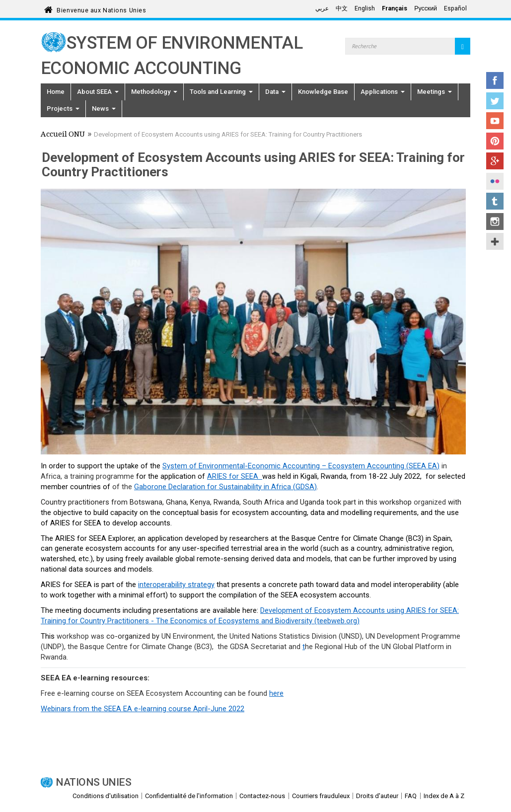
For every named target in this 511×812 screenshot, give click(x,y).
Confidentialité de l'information (189, 796)
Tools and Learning (221, 92)
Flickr (495, 181)
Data (275, 92)
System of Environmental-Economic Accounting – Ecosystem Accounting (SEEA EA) (301, 466)
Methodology (154, 92)
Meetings (435, 92)
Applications (383, 92)
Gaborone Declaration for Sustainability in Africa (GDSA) (225, 487)
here (276, 693)
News (104, 109)
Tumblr (495, 201)
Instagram (495, 221)
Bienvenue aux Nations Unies (101, 9)
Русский (426, 8)
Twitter (495, 101)
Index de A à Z (444, 796)
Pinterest (495, 141)
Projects (63, 109)
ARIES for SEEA (235, 476)
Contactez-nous (262, 796)
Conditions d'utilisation (106, 796)
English (365, 8)
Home (56, 92)
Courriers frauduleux (321, 796)
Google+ (495, 161)
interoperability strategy (176, 585)
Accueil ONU (63, 135)
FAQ (411, 796)
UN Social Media (495, 241)
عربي (322, 8)
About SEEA (98, 92)
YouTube (495, 121)
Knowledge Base (323, 92)
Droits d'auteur (377, 796)
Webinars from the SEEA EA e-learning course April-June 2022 (143, 709)
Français (395, 8)
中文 (342, 8)
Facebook (495, 80)
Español (455, 8)
